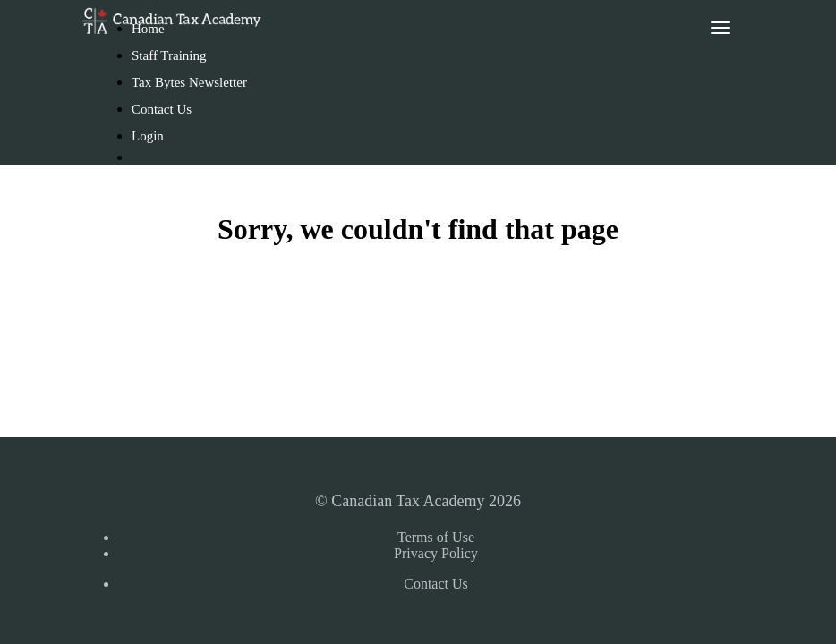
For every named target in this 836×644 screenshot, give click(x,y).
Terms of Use (436, 537)
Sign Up (162, 186)
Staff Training (169, 55)
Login (148, 136)
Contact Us (162, 109)
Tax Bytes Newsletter (189, 82)
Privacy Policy (436, 553)
